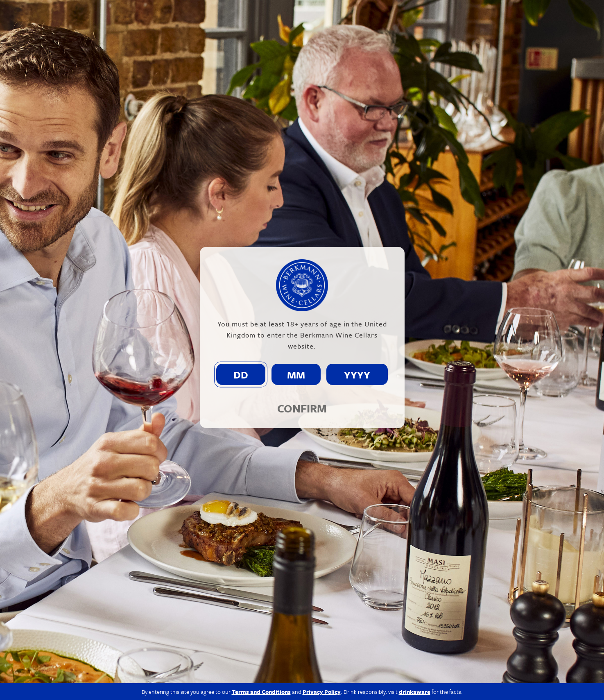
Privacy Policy (434, 684)
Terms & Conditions (486, 684)
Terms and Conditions (261, 572)
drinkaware (415, 572)
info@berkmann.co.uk (196, 661)
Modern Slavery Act (383, 684)
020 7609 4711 (132, 661)
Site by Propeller (541, 684)
